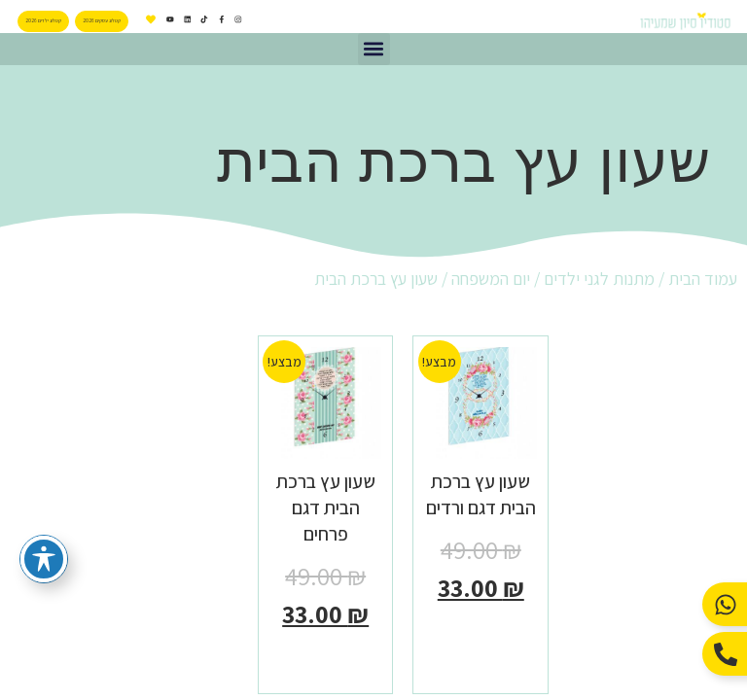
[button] (374, 49)
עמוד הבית (703, 279)
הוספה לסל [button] (481, 631)
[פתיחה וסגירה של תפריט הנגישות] (44, 559)
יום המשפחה (491, 279)
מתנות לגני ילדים (599, 279)
